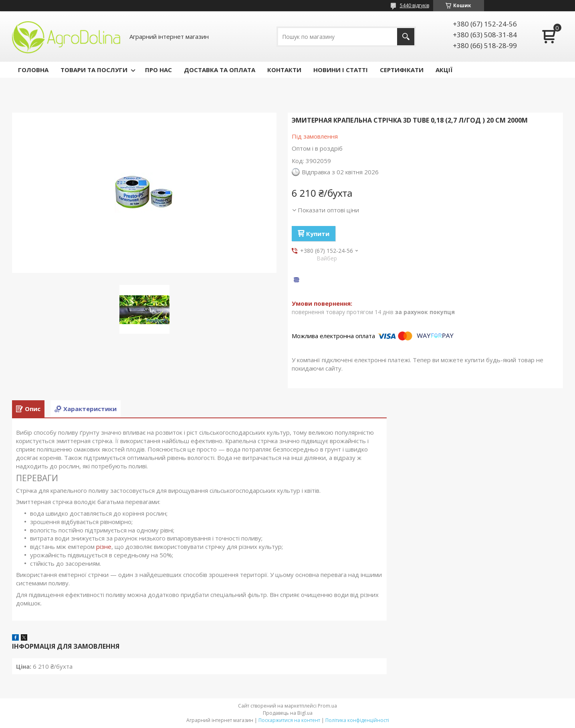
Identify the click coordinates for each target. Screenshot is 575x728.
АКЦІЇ (444, 70)
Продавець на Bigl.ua (288, 713)
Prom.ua (327, 706)
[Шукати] (406, 37)
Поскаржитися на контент (289, 720)
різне (104, 547)
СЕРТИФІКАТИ (402, 70)
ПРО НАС (158, 70)
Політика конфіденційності (357, 720)
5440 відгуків (415, 5)
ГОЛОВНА (33, 70)
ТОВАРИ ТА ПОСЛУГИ (94, 70)
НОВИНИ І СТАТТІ (341, 70)
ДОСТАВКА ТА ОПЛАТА (220, 70)
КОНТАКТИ (284, 70)
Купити (318, 234)
